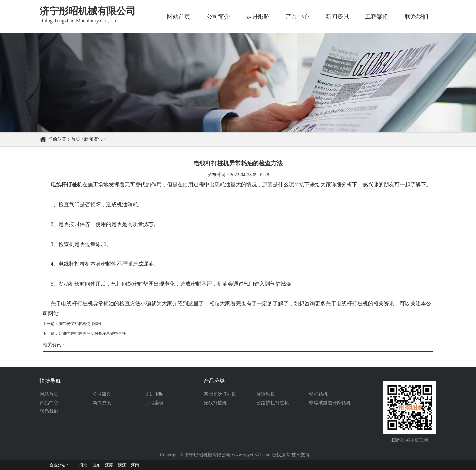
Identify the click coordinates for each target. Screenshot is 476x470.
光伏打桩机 (215, 403)
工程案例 (377, 17)
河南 (135, 465)
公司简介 (218, 17)
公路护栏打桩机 (273, 403)
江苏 (109, 465)
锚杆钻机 (318, 394)
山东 (96, 465)
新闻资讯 (337, 17)
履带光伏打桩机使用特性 (80, 324)
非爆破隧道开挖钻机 (330, 403)
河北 (83, 465)
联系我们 (416, 17)
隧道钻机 (266, 394)
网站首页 (178, 17)
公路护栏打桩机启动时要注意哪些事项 (92, 333)
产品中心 (297, 17)
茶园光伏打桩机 (220, 394)
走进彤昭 (258, 17)
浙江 (122, 465)
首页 (76, 139)
